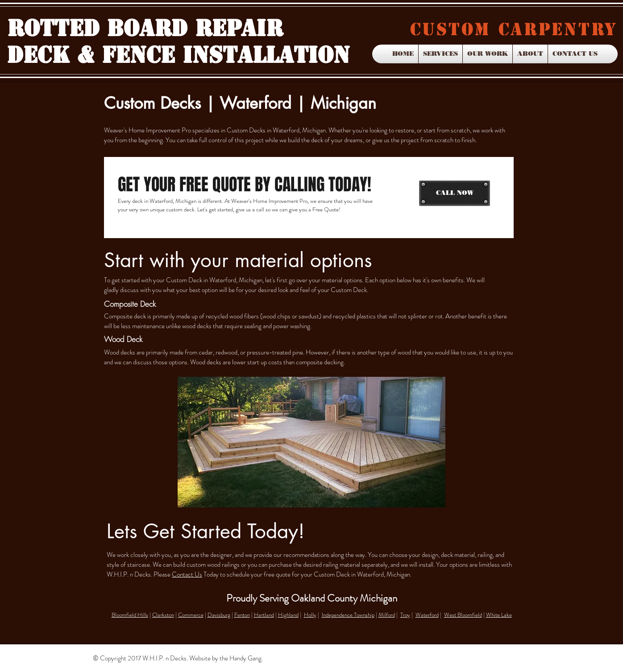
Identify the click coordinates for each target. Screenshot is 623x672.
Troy (405, 615)
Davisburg (219, 615)
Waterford (427, 615)
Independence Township (348, 615)
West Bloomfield (463, 615)
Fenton (242, 615)
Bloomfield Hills (130, 615)
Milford (387, 615)
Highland (288, 615)
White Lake (499, 615)
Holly (310, 615)
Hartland (264, 615)
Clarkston (163, 615)
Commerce (191, 615)
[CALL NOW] (455, 193)
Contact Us (187, 574)
